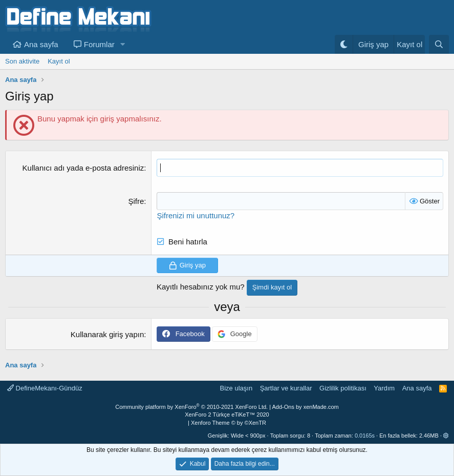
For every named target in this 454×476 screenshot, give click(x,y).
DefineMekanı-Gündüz (45, 388)
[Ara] (439, 44)
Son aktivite (22, 61)
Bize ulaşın (236, 388)
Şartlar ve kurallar (286, 388)
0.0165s (365, 436)
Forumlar (99, 44)
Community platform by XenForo (191, 407)
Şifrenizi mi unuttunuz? (196, 215)
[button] (123, 44)
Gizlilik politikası (343, 388)
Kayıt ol (59, 61)
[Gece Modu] (344, 44)
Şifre (136, 201)
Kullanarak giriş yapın (107, 334)
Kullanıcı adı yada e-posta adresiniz (83, 168)
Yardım (384, 388)
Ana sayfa (41, 44)
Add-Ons (283, 407)
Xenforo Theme (229, 423)
